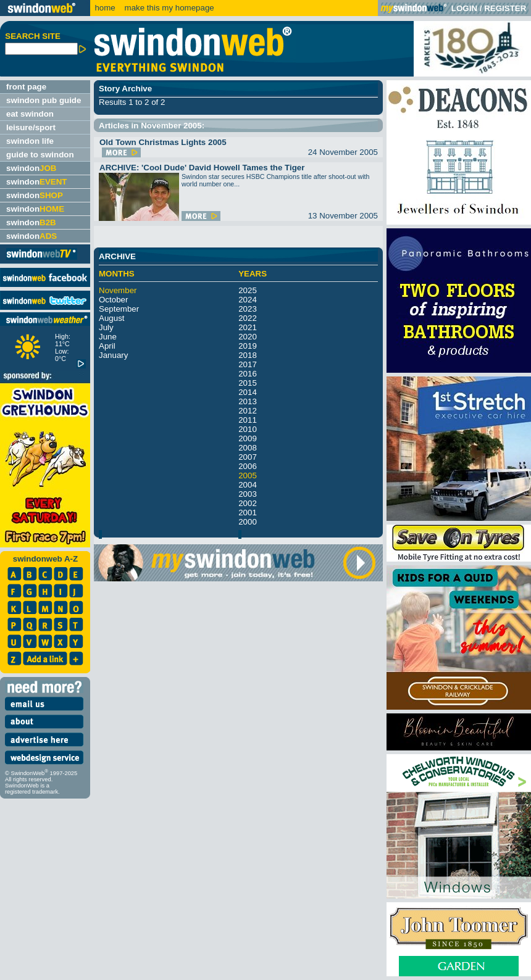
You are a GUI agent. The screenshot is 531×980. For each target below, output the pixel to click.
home (105, 8)
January (113, 355)
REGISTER (505, 8)
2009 (248, 438)
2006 (248, 466)
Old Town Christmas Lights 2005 (163, 142)
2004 (248, 485)
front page (26, 87)
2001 (248, 513)
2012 (248, 411)
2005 (248, 475)
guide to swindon (40, 155)
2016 (248, 374)
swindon (31, 168)
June (108, 337)
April (107, 346)
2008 (248, 448)
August (112, 318)
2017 (248, 364)
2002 (248, 503)
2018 (248, 355)
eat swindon (30, 114)
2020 (248, 337)
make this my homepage (168, 8)
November (118, 290)
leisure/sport (31, 127)
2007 (248, 457)
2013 (248, 401)
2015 (248, 383)
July (106, 327)
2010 (248, 429)
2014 (248, 392)
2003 (248, 494)
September (119, 309)
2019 (248, 346)
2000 (248, 522)
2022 (248, 318)
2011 (248, 420)
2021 (248, 327)
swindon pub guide (44, 100)
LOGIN (464, 8)
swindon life (30, 141)
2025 (248, 290)
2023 (248, 309)
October (113, 300)
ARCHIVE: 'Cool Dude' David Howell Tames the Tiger (202, 168)
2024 (248, 300)
